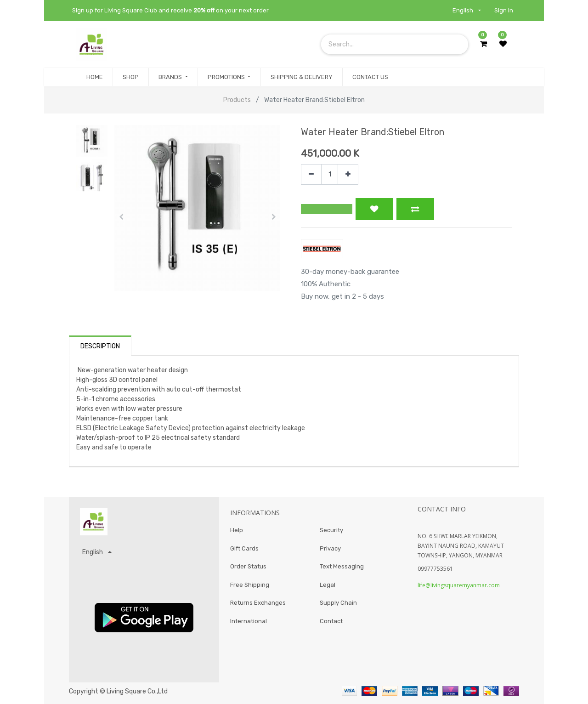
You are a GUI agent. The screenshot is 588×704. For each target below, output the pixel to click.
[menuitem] (94, 77)
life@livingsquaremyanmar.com (459, 585)
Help (237, 530)
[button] (121, 217)
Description (100, 346)
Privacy (330, 548)
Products (237, 100)
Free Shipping (250, 585)
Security (331, 530)
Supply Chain (338, 603)
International (249, 621)
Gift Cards (244, 548)
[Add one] (348, 174)
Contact (331, 621)
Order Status (248, 566)
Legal (328, 585)
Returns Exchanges (258, 603)
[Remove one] (311, 174)
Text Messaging (342, 566)
